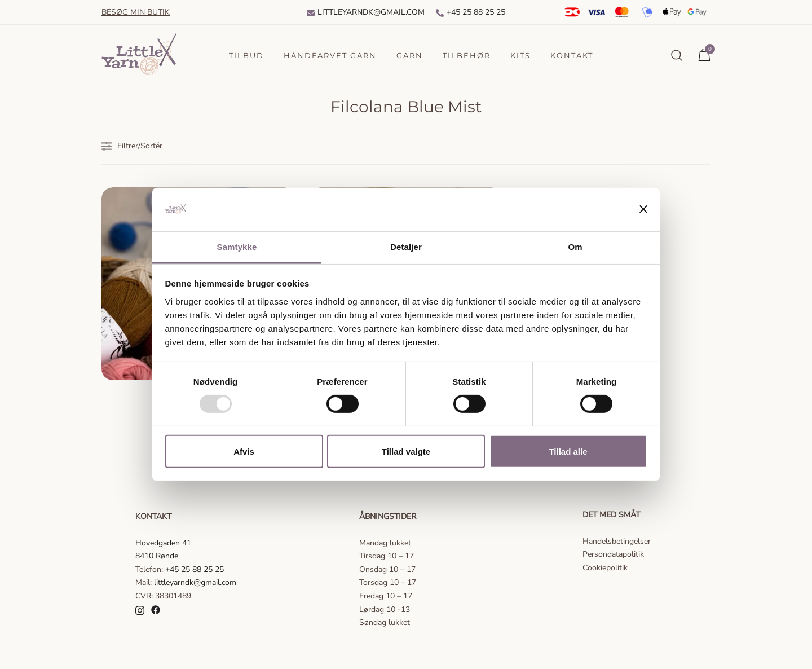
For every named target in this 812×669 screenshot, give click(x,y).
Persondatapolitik (613, 554)
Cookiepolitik (605, 568)
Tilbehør (467, 55)
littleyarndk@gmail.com (195, 582)
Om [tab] (575, 247)
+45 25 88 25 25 (471, 12)
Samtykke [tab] (237, 247)
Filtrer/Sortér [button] (132, 146)
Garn (410, 55)
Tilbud (246, 55)
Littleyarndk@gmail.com (366, 12)
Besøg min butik (136, 12)
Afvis (244, 451)
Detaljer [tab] (406, 247)
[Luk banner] (643, 209)
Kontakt (572, 55)
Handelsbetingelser (617, 541)
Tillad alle (568, 451)
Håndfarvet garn (330, 55)
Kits (520, 55)
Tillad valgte (406, 451)
